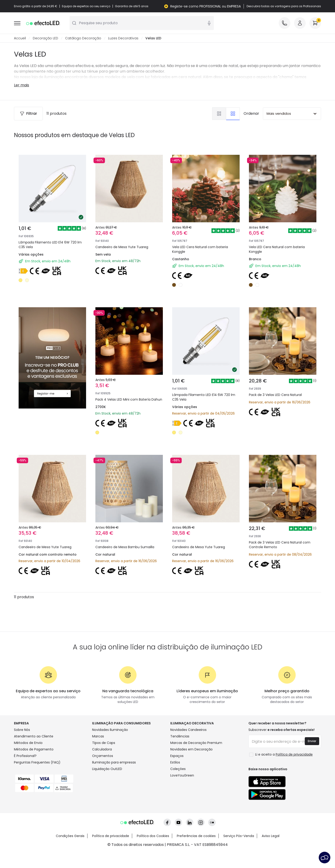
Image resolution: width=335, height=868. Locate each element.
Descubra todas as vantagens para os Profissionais (284, 6)
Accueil (20, 38)
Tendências (180, 736)
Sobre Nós (22, 730)
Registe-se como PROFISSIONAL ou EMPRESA (206, 6)
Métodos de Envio (28, 743)
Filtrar (28, 113)
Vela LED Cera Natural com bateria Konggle (200, 249)
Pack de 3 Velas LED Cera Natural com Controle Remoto (280, 545)
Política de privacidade (111, 836)
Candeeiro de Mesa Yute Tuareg (122, 247)
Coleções (178, 769)
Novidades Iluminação (110, 730)
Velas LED (153, 38)
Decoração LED (45, 38)
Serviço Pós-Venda (239, 836)
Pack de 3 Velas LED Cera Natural (275, 395)
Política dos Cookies (153, 836)
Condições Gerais (70, 836)
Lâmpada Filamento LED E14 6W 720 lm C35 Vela (50, 245)
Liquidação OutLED (107, 769)
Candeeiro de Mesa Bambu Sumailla (125, 547)
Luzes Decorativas (123, 38)
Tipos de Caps (104, 743)
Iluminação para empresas (114, 762)
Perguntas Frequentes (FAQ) (37, 762)
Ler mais (22, 85)
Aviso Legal (271, 836)
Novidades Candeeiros (188, 730)
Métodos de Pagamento (34, 749)
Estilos (175, 762)
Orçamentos (103, 756)
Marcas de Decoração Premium (196, 743)
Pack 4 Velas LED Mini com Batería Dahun (129, 399)
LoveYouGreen (182, 775)
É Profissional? (25, 756)
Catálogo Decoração (83, 38)
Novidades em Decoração (191, 749)
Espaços (177, 756)
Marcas (98, 736)
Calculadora (102, 749)
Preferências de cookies (196, 836)
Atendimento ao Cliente (34, 736)
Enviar (312, 741)
